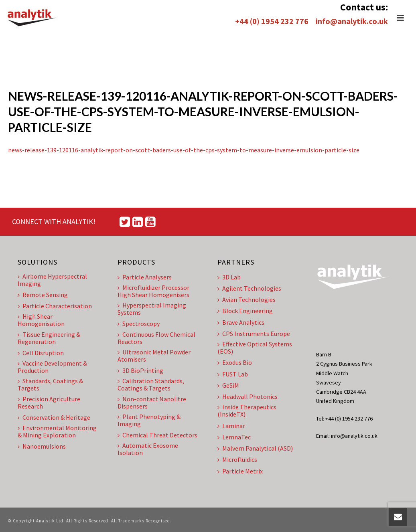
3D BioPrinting (140, 370)
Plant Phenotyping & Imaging (149, 420)
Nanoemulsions (42, 446)
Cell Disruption (41, 353)
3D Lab (229, 277)
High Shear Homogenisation (41, 320)
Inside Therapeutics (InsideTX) (247, 411)
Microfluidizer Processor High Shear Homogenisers (153, 291)
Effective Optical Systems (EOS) (255, 348)
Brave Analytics (241, 322)
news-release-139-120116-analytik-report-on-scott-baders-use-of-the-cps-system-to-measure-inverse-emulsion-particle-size (184, 150)
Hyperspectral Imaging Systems (152, 309)
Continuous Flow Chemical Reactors (156, 338)
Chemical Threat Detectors (157, 435)
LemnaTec (234, 437)
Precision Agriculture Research (49, 403)
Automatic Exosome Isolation (148, 449)
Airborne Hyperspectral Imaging (52, 280)
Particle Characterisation (55, 306)
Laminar (231, 426)
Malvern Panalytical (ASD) (255, 448)
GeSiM (228, 385)
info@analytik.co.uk (352, 21)
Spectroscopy (139, 324)
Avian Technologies (247, 299)
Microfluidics (237, 459)
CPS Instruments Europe (254, 334)
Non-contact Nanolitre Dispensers (152, 403)
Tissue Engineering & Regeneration (49, 338)
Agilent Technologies (249, 288)
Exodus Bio (235, 362)
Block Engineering (245, 311)
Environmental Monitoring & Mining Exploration (57, 431)
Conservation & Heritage (54, 417)
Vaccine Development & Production (52, 367)
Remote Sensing (43, 295)
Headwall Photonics (248, 396)
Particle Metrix (240, 471)
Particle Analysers (145, 277)
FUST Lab (233, 374)
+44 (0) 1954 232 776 (272, 21)
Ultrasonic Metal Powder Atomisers (154, 356)
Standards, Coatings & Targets (50, 384)
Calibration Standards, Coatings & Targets (151, 384)
